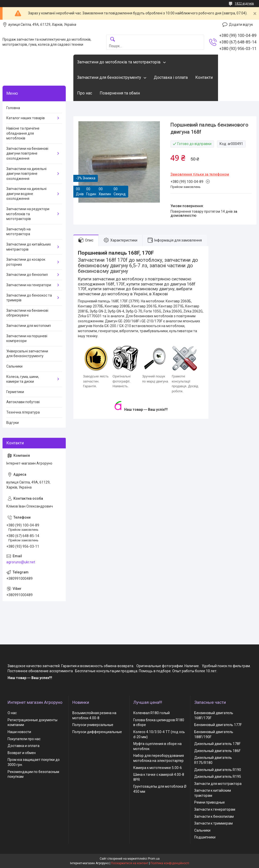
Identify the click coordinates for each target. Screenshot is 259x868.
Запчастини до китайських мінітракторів (29, 247)
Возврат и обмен (22, 753)
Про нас (85, 93)
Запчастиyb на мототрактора (18, 232)
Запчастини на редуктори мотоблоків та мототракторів (28, 214)
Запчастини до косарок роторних (26, 262)
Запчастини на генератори (29, 285)
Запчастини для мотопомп (29, 326)
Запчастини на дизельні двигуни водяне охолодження (26, 194)
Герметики (15, 392)
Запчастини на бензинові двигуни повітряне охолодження (27, 153)
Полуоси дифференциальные (97, 732)
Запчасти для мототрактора (218, 784)
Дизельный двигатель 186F (217, 751)
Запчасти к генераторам (215, 809)
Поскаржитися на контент (130, 863)
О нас (12, 713)
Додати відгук (241, 25)
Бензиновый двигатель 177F (218, 725)
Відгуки (13, 423)
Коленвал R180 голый (152, 713)
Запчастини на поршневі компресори (27, 339)
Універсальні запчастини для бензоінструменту (27, 354)
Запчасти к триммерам (213, 823)
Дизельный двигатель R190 (218, 770)
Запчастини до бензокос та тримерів (29, 298)
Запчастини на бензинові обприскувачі (27, 313)
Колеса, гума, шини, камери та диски (23, 379)
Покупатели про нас (24, 739)
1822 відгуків (244, 4)
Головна (13, 108)
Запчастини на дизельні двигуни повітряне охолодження (26, 174)
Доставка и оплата (24, 746)
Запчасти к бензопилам (214, 816)
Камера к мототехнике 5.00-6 (158, 768)
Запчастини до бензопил (27, 275)
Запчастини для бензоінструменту (109, 77)
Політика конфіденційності (170, 863)
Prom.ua (154, 859)
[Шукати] (113, 40)
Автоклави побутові (23, 402)
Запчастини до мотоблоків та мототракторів (119, 62)
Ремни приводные (210, 802)
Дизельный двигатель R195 (218, 777)
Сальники (14, 366)
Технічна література (23, 412)
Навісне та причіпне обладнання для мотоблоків (23, 133)
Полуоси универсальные (93, 725)
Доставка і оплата (171, 77)
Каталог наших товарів (26, 118)
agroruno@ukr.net (21, 562)
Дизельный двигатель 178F (217, 744)
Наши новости (19, 732)
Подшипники (205, 837)
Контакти (204, 77)
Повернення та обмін (120, 93)
